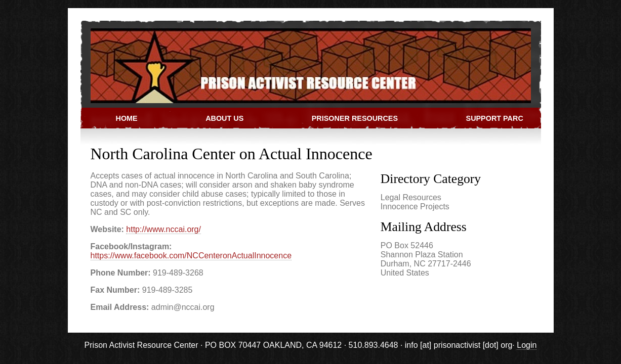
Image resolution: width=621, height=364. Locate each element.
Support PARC (495, 118)
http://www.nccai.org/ (163, 229)
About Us (224, 118)
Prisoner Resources (355, 118)
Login (527, 345)
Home (127, 118)
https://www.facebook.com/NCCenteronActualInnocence (191, 256)
